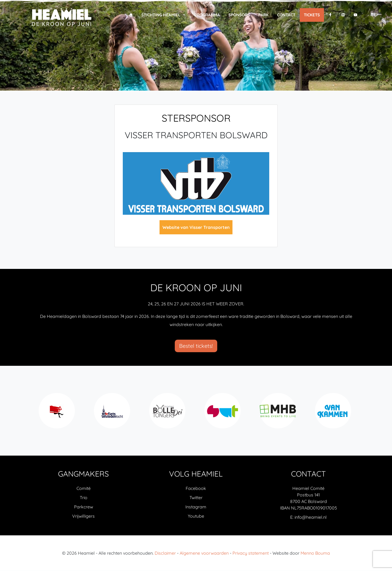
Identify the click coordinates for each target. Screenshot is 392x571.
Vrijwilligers (83, 516)
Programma (207, 15)
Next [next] (356, 414)
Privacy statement (251, 553)
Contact (286, 15)
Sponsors (239, 15)
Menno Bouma (315, 553)
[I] (343, 15)
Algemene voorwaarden (204, 553)
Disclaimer (165, 553)
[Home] (131, 15)
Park (264, 15)
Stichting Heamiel (164, 15)
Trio (84, 498)
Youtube (196, 516)
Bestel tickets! (196, 346)
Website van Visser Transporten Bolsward (196, 229)
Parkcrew (84, 507)
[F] (330, 15)
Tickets (312, 15)
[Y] (355, 15)
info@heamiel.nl (311, 517)
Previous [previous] (36, 414)
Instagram (196, 507)
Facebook (196, 489)
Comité (84, 489)
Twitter (196, 498)
